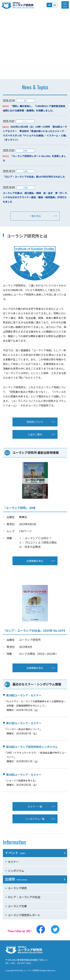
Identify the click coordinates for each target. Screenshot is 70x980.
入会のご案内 (35, 434)
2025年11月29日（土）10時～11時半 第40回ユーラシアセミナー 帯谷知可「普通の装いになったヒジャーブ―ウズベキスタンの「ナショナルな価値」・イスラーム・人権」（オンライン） (35, 133)
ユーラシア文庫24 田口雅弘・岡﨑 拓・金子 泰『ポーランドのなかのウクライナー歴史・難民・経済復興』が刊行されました (35, 197)
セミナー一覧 (35, 806)
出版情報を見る (35, 561)
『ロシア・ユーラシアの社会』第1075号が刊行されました (34, 177)
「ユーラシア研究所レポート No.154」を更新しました (34, 158)
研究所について (35, 422)
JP (49, 5)
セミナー (13, 862)
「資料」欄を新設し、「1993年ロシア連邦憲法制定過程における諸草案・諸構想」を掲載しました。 (34, 108)
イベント (15, 853)
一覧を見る (35, 216)
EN (55, 5)
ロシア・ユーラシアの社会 (24, 897)
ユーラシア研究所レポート (24, 915)
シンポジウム (16, 871)
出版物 (16, 879)
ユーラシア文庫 (17, 906)
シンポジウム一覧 (35, 819)
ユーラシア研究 (17, 888)
